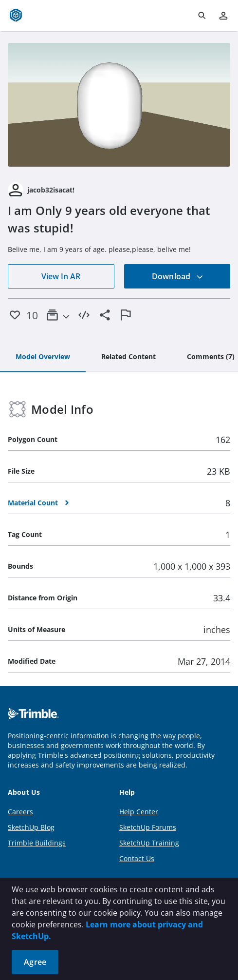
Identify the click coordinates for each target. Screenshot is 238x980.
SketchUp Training (149, 843)
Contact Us (137, 858)
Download (178, 276)
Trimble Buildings (37, 843)
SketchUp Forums (148, 827)
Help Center (139, 812)
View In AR (61, 276)
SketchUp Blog (31, 827)
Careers (20, 812)
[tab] (43, 357)
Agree (35, 962)
